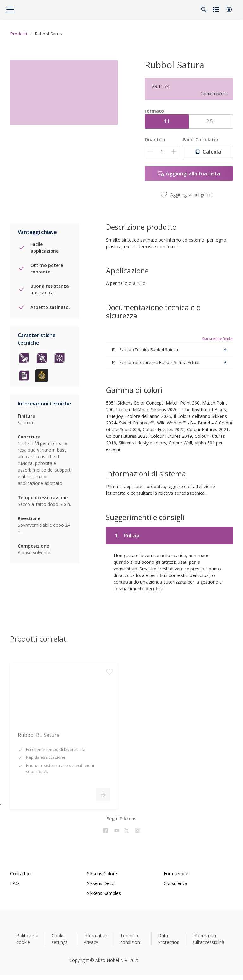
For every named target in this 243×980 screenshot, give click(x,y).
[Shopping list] (216, 9)
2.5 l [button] (211, 121)
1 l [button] (167, 121)
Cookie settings (60, 939)
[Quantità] (162, 152)
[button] (229, 9)
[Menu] (10, 9)
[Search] (204, 9)
